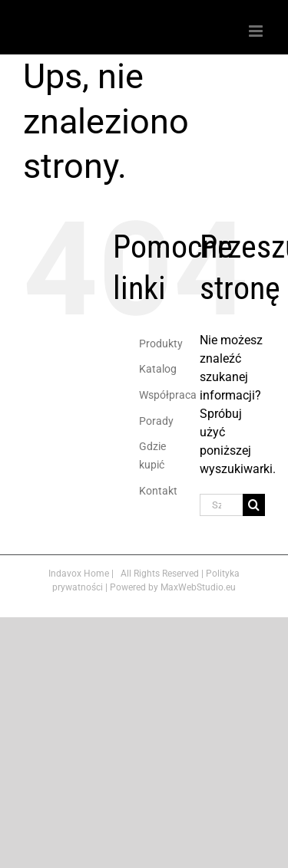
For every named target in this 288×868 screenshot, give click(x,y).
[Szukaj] (254, 505)
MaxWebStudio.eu (198, 587)
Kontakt (158, 491)
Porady (156, 421)
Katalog (158, 369)
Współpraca (168, 395)
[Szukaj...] (221, 505)
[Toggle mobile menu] (257, 31)
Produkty (161, 344)
